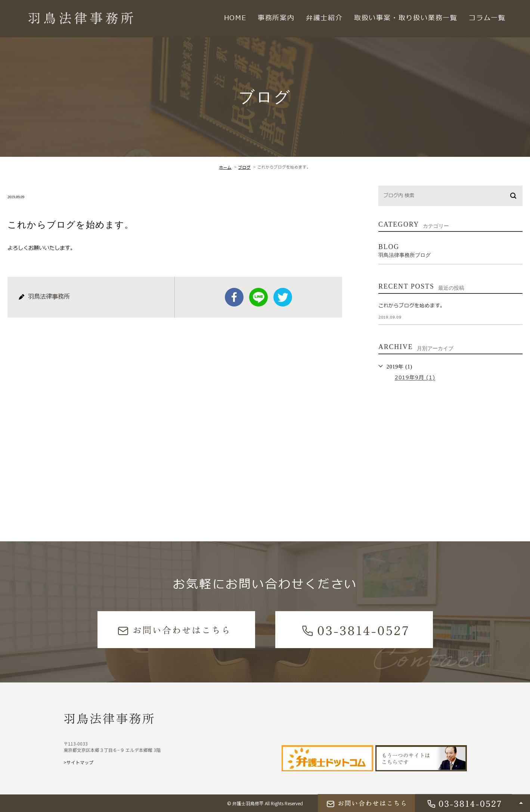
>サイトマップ (78, 762)
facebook (234, 297)
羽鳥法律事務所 (109, 718)
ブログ (244, 167)
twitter (283, 297)
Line (258, 297)
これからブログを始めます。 (412, 306)
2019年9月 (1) (415, 378)
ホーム (225, 167)
